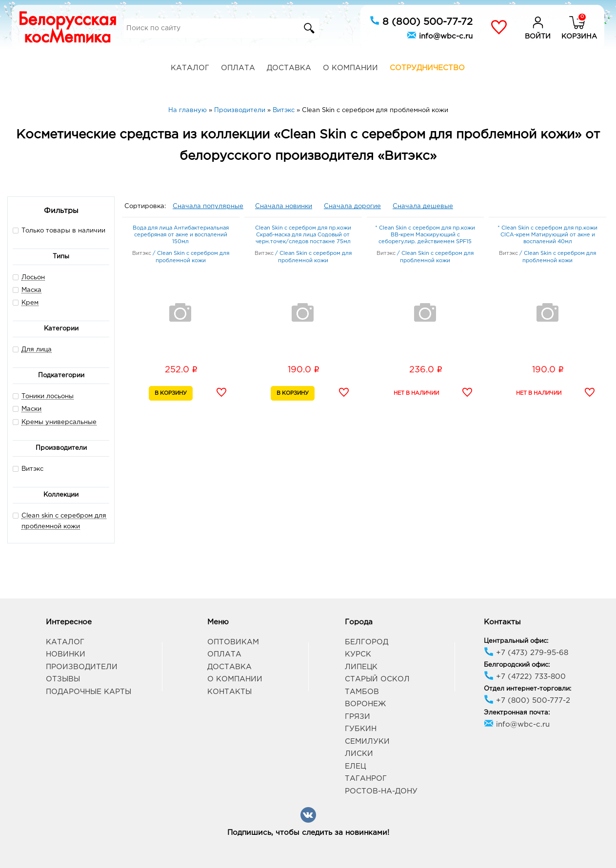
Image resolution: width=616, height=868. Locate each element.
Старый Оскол (377, 679)
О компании (350, 68)
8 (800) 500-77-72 (421, 21)
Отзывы (63, 679)
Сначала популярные (208, 206)
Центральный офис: (516, 641)
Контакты (229, 692)
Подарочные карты (89, 692)
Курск (358, 654)
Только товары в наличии (59, 230)
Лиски (359, 754)
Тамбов (362, 692)
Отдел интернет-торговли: (527, 689)
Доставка (289, 68)
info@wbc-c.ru (440, 35)
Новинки (66, 654)
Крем (30, 303)
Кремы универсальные (59, 422)
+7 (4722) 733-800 (525, 677)
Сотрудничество (427, 68)
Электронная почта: (517, 713)
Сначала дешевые (423, 206)
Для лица (37, 350)
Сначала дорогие (352, 206)
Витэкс (28, 469)
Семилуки (367, 742)
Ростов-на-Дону (381, 791)
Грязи (358, 717)
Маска (31, 290)
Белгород (367, 642)
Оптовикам (233, 642)
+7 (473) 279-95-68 (526, 653)
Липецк (361, 667)
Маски (31, 409)
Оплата (238, 68)
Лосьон (33, 278)
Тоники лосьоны (48, 396)
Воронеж (365, 704)
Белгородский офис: (517, 665)
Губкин (361, 729)
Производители (82, 667)
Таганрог (366, 779)
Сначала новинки (284, 206)
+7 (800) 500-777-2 (527, 701)
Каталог (190, 68)
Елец (355, 766)
